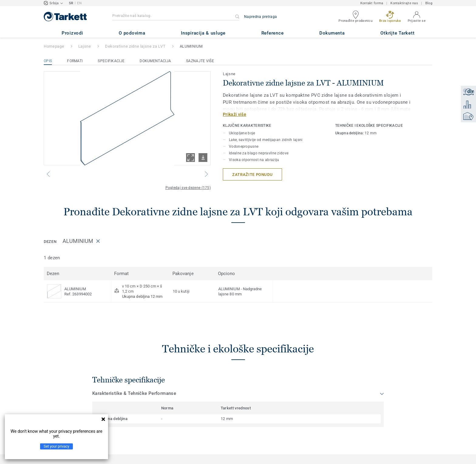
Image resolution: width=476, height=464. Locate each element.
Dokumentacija (155, 61)
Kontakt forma (372, 3)
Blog (429, 3)
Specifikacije (111, 61)
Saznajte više (200, 61)
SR (71, 3)
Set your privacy (56, 446)
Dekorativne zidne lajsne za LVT (135, 46)
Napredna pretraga (260, 17)
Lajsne (85, 46)
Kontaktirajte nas (404, 3)
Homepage (54, 46)
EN (79, 3)
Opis (48, 61)
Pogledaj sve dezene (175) (188, 188)
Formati (75, 61)
